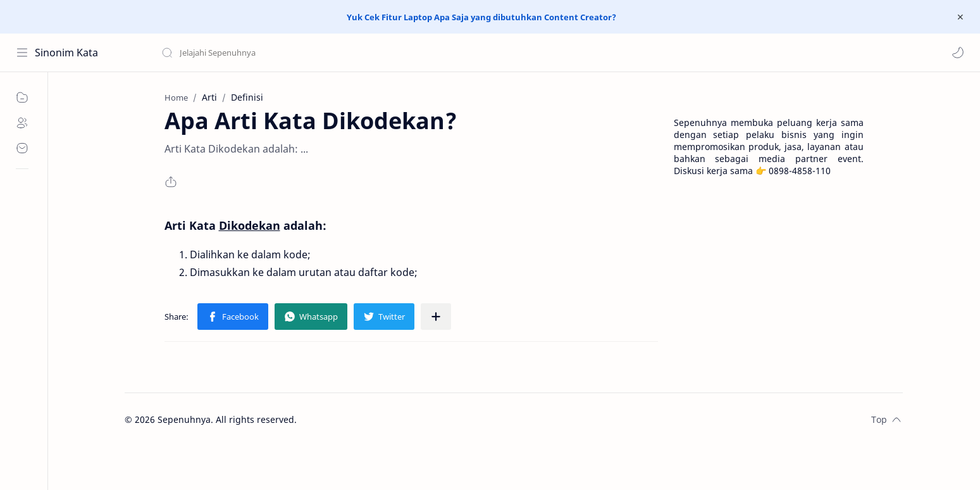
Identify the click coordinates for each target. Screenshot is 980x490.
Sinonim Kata (66, 53)
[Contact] (22, 148)
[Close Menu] (960, 17)
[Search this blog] (263, 53)
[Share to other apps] (436, 317)
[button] (958, 53)
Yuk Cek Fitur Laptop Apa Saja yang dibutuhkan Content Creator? (481, 17)
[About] (22, 123)
